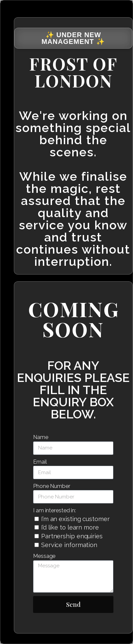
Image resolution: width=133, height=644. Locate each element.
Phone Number (52, 486)
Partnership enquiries (72, 536)
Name (41, 437)
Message (44, 556)
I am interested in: (55, 510)
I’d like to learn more (70, 527)
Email (40, 462)
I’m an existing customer (75, 519)
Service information (69, 545)
